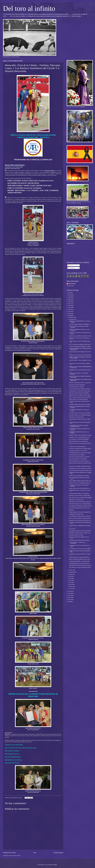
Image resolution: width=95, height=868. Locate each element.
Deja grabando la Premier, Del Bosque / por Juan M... (81, 468)
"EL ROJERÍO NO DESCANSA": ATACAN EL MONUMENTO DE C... (79, 426)
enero (71, 589)
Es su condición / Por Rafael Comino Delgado (79, 439)
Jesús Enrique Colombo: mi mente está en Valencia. (80, 453)
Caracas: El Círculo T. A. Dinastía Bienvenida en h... (80, 483)
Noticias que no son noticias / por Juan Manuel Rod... (80, 355)
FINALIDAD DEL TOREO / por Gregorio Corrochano (80, 565)
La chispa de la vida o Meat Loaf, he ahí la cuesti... (80, 391)
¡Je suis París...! (73, 529)
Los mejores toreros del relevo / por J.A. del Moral (80, 413)
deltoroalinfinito (72, 284)
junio (70, 578)
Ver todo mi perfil (70, 286)
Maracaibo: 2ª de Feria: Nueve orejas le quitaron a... (80, 502)
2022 (69, 301)
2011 (69, 597)
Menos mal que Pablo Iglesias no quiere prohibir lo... (80, 518)
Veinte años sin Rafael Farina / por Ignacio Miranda (80, 449)
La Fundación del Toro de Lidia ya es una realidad (80, 549)
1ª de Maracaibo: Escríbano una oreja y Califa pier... (80, 516)
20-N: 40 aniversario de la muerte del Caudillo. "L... (80, 461)
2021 (69, 303)
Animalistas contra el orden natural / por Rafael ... (80, 540)
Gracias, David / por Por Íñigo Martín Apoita (78, 399)
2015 (69, 315)
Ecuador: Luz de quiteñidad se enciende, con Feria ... (80, 336)
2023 (69, 299)
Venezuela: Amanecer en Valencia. (77, 387)
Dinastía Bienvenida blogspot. (15, 165)
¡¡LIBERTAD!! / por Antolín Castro (76, 514)
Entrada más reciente (9, 853)
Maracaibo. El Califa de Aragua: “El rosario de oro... (80, 533)
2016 (69, 313)
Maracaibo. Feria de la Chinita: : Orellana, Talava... (80, 496)
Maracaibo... (72, 510)
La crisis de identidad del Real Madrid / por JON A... (80, 346)
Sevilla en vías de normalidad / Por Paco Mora (79, 476)
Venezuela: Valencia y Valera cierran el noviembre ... (80, 404)
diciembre (72, 317)
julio (70, 576)
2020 (69, 305)
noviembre (72, 319)
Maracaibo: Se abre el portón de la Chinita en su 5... (80, 520)
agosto (71, 574)
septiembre (72, 572)
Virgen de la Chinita (49, 171)
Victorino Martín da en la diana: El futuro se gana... (80, 395)
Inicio (35, 853)
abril (70, 582)
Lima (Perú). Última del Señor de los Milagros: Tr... (80, 324)
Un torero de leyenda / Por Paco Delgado (78, 459)
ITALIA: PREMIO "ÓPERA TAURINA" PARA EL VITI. (80, 481)
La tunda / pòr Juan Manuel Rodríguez (77, 447)
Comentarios (71, 268)
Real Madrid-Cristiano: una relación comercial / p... (80, 563)
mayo (71, 580)
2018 (69, 309)
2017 (69, 311)
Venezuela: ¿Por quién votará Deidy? (77, 385)
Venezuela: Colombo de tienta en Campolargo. (79, 393)
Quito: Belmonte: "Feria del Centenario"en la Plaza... (80, 567)
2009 (69, 602)
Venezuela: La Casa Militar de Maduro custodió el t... (80, 466)
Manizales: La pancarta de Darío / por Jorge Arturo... (80, 383)
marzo (71, 584)
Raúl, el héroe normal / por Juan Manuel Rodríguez (80, 504)
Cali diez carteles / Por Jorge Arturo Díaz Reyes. (79, 557)
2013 (69, 593)
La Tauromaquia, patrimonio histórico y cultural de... (80, 389)
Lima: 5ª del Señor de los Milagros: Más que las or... (80, 344)
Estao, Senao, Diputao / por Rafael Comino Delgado (80, 498)
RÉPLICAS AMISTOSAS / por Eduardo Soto (79, 441)
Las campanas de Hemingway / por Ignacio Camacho (81, 506)
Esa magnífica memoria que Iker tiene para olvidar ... (80, 531)
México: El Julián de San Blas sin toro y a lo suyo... (80, 559)
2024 (69, 297)
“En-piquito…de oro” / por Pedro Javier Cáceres (79, 437)
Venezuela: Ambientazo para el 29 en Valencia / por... (80, 470)
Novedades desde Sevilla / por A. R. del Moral (79, 493)
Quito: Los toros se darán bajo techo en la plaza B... (80, 397)
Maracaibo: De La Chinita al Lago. (76, 500)
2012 (69, 595)
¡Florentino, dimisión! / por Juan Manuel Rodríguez (80, 415)
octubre (71, 570)
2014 (69, 591)
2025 (69, 295)
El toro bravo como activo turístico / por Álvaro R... (80, 457)
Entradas (70, 265)
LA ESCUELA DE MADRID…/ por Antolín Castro (79, 561)
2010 (69, 599)
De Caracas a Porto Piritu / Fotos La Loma (78, 451)
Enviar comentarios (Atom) (15, 856)
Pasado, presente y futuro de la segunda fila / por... (80, 488)
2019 (69, 307)
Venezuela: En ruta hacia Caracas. (77, 417)
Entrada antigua (58, 853)
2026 (69, 293)
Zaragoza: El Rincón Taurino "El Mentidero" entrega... (81, 435)
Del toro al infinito (29, 8)
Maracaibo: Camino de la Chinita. (76, 535)
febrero (71, 587)
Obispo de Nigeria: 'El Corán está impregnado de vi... (80, 512)
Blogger (55, 865)
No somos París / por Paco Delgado (77, 455)
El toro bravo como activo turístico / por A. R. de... (80, 508)
